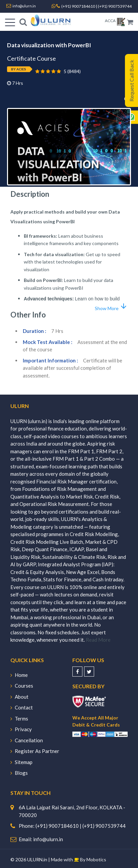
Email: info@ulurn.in (41, 839)
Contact (22, 707)
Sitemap (21, 762)
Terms (19, 718)
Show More (111, 307)
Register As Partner (35, 751)
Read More (98, 640)
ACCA (110, 21)
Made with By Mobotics (79, 859)
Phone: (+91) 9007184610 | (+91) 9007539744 (72, 826)
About (19, 697)
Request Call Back (131, 81)
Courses (22, 686)
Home (19, 675)
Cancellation (27, 740)
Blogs (19, 773)
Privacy (21, 729)
